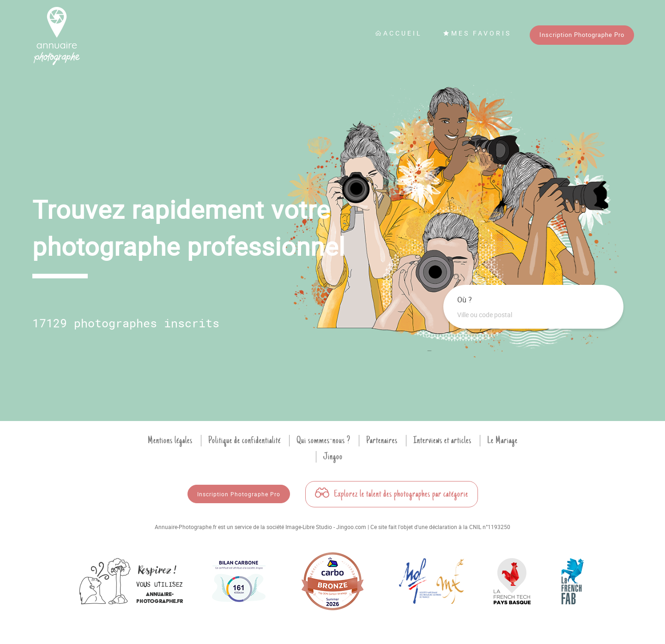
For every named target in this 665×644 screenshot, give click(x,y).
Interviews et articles (442, 440)
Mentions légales (170, 440)
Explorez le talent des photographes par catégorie (392, 494)
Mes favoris (477, 33)
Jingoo (333, 457)
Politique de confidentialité (245, 440)
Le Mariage (502, 440)
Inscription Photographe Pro (582, 35)
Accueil (399, 33)
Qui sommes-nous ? (323, 440)
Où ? (465, 300)
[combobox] (533, 315)
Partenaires (382, 440)
